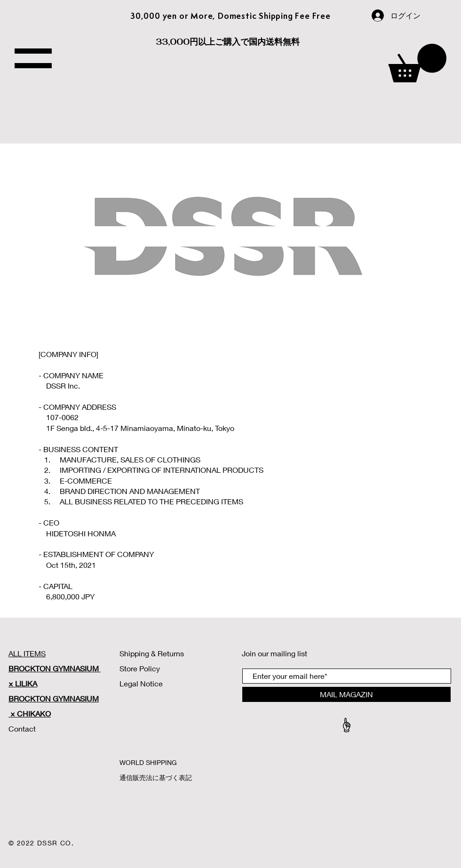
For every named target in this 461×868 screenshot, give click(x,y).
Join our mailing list (274, 653)
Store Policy (140, 668)
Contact (23, 729)
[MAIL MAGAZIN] (346, 694)
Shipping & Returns (152, 653)
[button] (417, 63)
